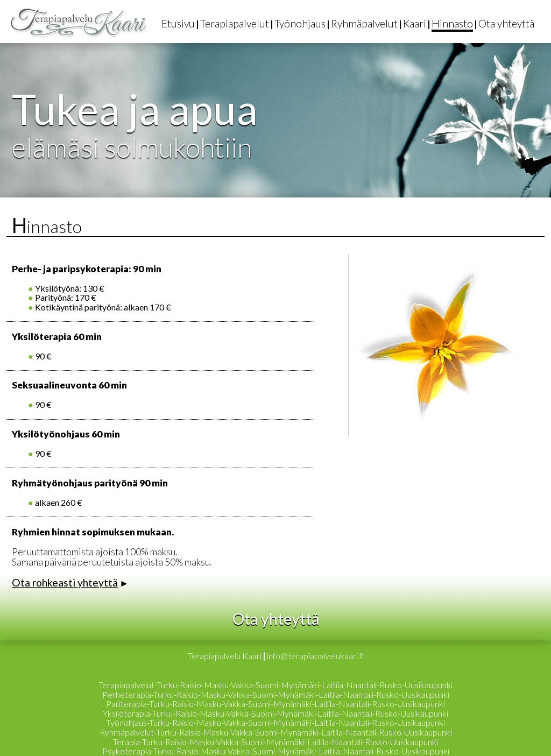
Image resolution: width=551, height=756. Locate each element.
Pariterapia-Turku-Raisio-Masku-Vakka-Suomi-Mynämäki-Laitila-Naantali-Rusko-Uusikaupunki (275, 704)
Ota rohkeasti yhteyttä (65, 582)
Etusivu (178, 23)
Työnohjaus (300, 23)
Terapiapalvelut (235, 23)
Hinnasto (452, 23)
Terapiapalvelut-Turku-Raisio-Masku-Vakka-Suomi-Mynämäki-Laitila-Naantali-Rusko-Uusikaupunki (275, 685)
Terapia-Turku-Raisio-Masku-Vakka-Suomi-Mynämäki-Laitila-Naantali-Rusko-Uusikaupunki (275, 742)
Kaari (415, 23)
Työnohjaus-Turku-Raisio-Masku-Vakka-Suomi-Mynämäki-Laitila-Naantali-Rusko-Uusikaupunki (275, 722)
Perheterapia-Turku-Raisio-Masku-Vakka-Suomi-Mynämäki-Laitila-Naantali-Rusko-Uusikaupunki (276, 694)
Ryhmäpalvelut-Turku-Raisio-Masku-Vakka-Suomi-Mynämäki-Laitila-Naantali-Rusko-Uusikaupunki (276, 732)
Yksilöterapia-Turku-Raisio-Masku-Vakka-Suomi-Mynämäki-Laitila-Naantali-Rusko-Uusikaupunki (275, 713)
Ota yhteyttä (506, 23)
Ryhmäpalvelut (364, 23)
